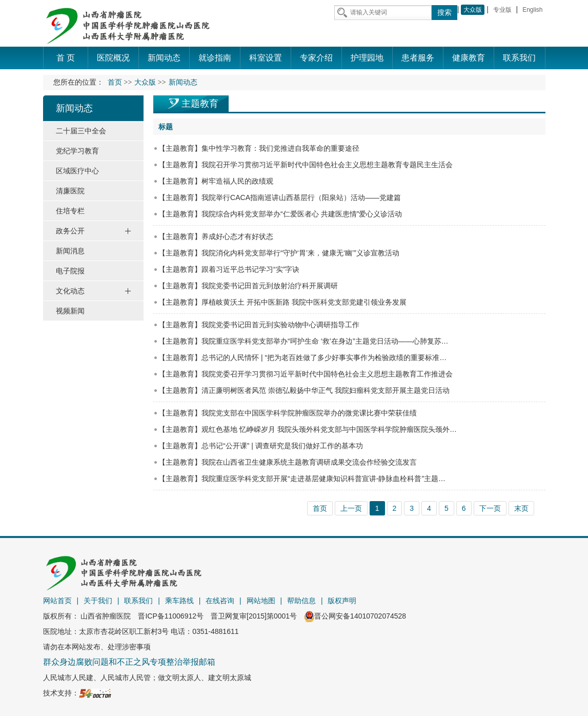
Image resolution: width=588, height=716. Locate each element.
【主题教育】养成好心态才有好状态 (216, 236)
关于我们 (98, 601)
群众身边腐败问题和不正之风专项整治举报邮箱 (129, 662)
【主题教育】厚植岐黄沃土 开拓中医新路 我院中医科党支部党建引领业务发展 (282, 302)
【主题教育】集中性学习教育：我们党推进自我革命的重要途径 (259, 148)
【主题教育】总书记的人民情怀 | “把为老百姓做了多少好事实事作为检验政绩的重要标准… (302, 357)
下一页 (490, 508)
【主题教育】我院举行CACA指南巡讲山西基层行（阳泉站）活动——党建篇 (280, 197)
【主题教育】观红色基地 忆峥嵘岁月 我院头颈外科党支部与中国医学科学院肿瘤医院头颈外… (308, 429)
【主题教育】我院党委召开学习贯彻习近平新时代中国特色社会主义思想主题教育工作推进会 (306, 374)
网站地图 (261, 601)
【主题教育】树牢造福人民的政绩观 (216, 181)
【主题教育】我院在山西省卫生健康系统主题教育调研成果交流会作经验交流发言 (288, 462)
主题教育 (200, 104)
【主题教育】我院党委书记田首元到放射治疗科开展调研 (248, 286)
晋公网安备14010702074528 (355, 616)
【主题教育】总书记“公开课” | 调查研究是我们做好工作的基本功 (261, 446)
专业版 (502, 10)
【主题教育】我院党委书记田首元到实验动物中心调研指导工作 (259, 325)
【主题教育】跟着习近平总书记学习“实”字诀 (229, 269)
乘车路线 (179, 601)
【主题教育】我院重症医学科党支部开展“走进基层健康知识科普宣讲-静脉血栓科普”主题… (302, 479)
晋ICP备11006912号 (171, 616)
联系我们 (138, 601)
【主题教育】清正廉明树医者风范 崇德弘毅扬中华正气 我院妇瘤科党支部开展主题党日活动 (304, 390)
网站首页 (57, 601)
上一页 (351, 508)
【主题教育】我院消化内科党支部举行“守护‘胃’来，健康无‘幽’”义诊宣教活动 (279, 253)
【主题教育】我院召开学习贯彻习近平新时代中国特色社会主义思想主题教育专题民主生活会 (306, 165)
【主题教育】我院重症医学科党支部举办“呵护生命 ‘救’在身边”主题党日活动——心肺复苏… (303, 341)
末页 (521, 508)
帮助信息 (301, 601)
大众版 (473, 10)
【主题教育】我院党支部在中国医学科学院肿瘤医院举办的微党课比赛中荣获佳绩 (288, 413)
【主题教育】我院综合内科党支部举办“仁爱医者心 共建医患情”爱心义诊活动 (280, 214)
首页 (115, 82)
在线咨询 (220, 601)
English (532, 10)
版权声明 (342, 601)
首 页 (66, 58)
